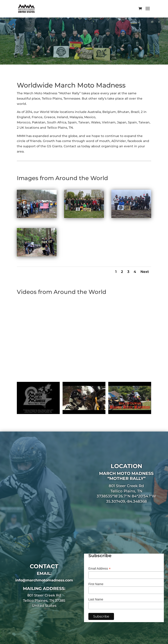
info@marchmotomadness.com (44, 580)
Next (145, 272)
